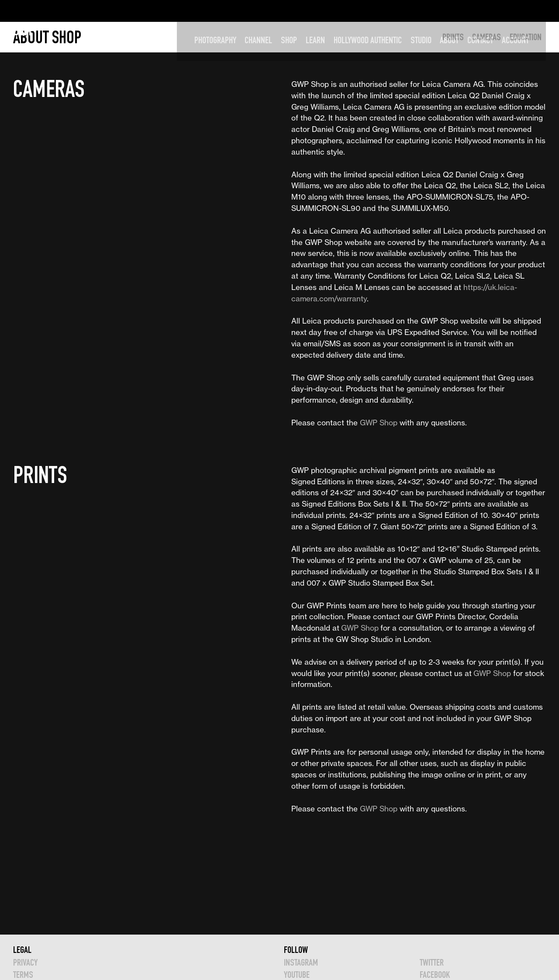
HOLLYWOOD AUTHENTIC (380, 11)
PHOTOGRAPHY (228, 11)
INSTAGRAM (301, 962)
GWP (24, 10)
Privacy (25, 962)
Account (528, 11)
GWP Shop (379, 423)
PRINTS (453, 37)
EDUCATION (526, 37)
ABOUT (462, 11)
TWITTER (432, 962)
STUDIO (434, 11)
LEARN (328, 11)
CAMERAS (487, 37)
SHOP (302, 11)
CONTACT (493, 11)
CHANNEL (271, 11)
